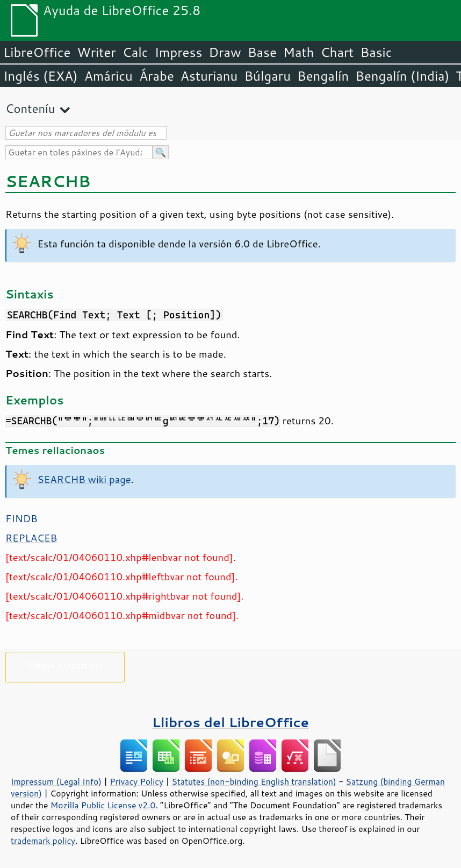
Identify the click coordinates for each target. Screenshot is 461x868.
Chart (337, 52)
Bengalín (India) (402, 76)
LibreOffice (37, 52)
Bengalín (323, 76)
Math (299, 52)
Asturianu (209, 76)
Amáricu (109, 76)
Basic (376, 52)
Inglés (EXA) (41, 76)
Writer (96, 52)
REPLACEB (31, 538)
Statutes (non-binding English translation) (254, 781)
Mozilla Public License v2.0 (103, 805)
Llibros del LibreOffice (230, 722)
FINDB (21, 518)
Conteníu (30, 108)
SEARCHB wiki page (84, 479)
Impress (179, 52)
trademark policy (43, 841)
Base (262, 52)
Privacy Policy (136, 781)
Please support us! (65, 665)
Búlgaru (267, 76)
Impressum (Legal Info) (56, 781)
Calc (135, 52)
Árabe (157, 76)
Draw (225, 52)
